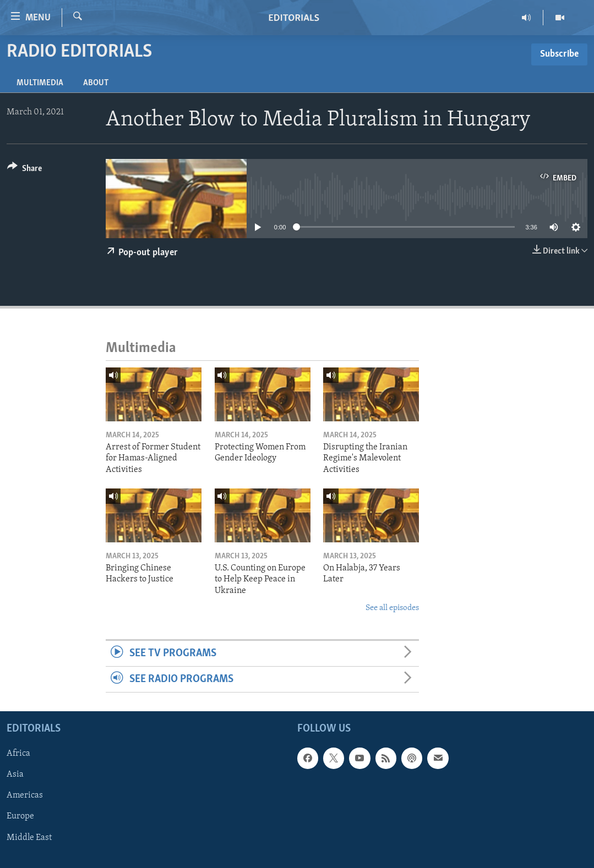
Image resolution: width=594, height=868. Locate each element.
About (96, 83)
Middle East (29, 838)
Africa (18, 754)
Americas (25, 796)
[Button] (24, 170)
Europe (20, 817)
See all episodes (392, 608)
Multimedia (40, 83)
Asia (15, 775)
